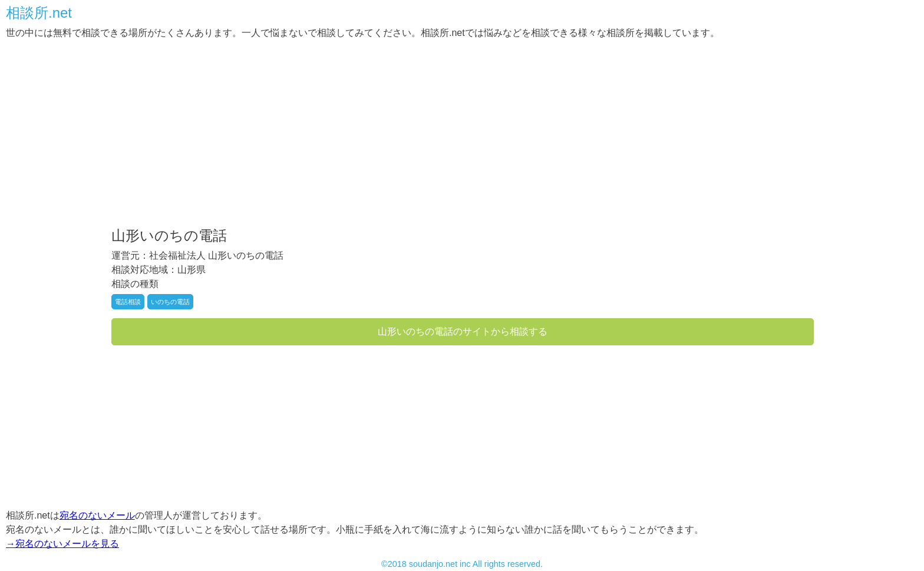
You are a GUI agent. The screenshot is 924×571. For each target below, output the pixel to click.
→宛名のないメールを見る (62, 544)
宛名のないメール (97, 515)
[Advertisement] (359, 134)
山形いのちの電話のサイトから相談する (463, 331)
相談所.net (39, 13)
